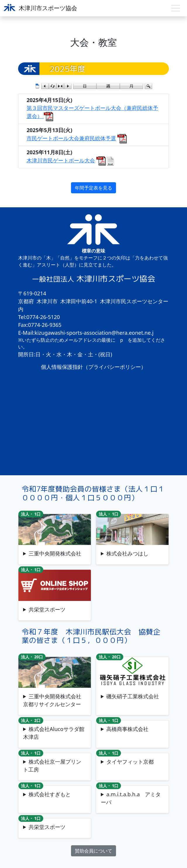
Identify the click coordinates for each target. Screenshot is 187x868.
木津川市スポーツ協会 (40, 8)
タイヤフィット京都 (130, 762)
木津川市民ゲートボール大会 (61, 160)
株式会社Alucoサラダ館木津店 (54, 733)
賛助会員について (93, 851)
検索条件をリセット (53, 86)
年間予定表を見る (93, 188)
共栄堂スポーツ (47, 609)
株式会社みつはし (127, 553)
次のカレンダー (68, 86)
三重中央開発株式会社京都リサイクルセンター (52, 700)
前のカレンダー (45, 86)
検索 (148, 86)
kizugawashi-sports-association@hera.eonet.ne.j (94, 333)
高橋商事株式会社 (127, 729)
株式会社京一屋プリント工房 (52, 766)
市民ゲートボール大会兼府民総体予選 (71, 138)
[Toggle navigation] (176, 8)
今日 (60, 86)
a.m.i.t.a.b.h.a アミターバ (131, 798)
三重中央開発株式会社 (55, 553)
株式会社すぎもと (50, 794)
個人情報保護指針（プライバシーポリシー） (93, 367)
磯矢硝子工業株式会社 (133, 696)
